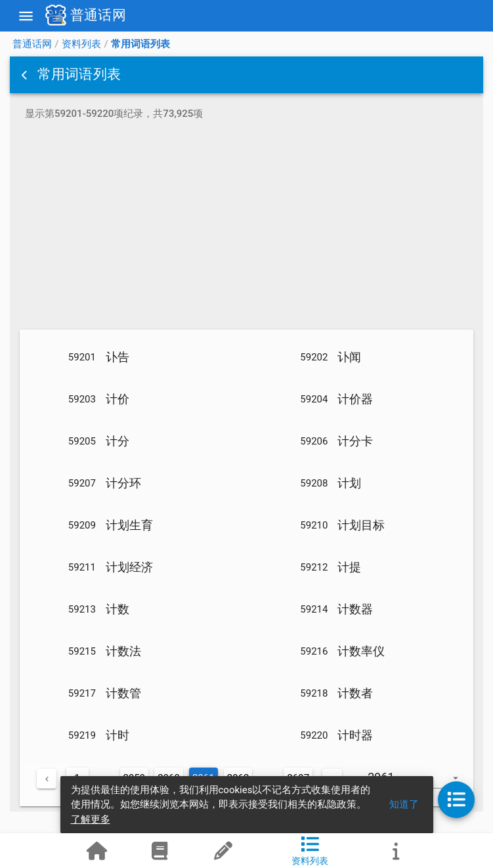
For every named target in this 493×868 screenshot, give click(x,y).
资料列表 (81, 44)
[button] (26, 75)
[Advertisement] (246, 227)
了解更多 (91, 819)
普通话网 (32, 44)
